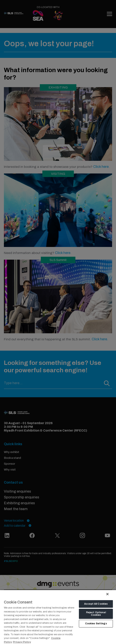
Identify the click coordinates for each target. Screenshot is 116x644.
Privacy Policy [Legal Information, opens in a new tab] (22, 642)
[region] (58, 617)
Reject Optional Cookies (96, 614)
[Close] (107, 594)
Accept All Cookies (96, 604)
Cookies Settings (96, 624)
